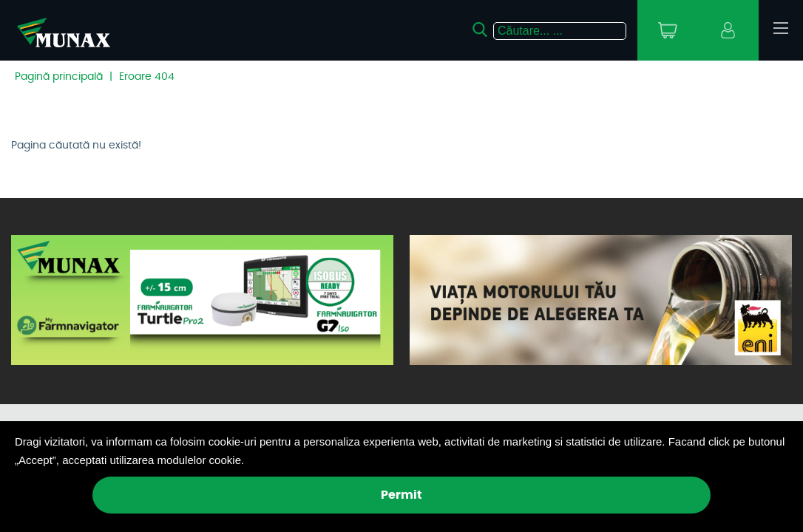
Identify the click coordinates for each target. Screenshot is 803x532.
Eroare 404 (147, 77)
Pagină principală (59, 77)
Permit (402, 495)
